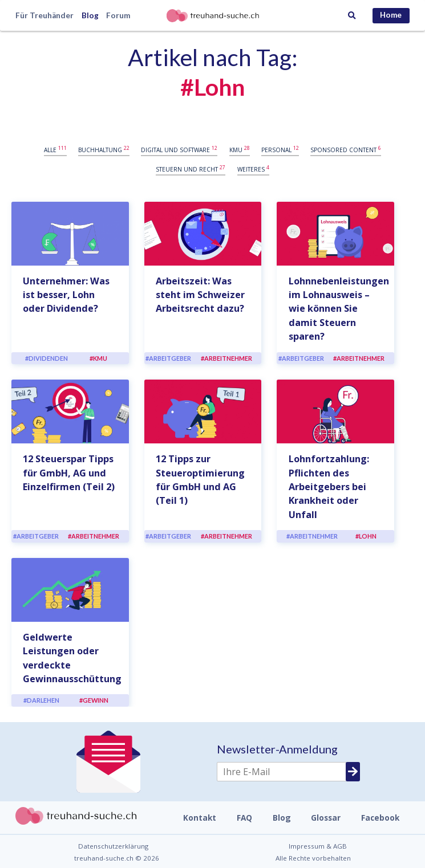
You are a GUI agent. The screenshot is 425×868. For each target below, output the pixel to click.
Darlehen (43, 700)
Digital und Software (179, 149)
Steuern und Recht (191, 169)
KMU (240, 149)
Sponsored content (346, 149)
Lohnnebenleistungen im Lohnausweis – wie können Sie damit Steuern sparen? (339, 309)
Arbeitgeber (170, 358)
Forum (118, 15)
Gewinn (96, 700)
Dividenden (48, 358)
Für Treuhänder (44, 15)
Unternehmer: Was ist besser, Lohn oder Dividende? (66, 295)
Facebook (380, 818)
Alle (55, 149)
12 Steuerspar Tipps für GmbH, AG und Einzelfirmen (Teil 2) (69, 473)
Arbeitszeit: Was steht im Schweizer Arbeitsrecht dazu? (200, 295)
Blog (90, 15)
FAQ (244, 818)
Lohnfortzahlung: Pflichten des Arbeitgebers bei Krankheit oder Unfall (329, 487)
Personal (280, 149)
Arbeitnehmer (228, 358)
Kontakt (200, 818)
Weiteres (253, 169)
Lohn (368, 536)
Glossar (326, 818)
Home (391, 15)
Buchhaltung (104, 149)
